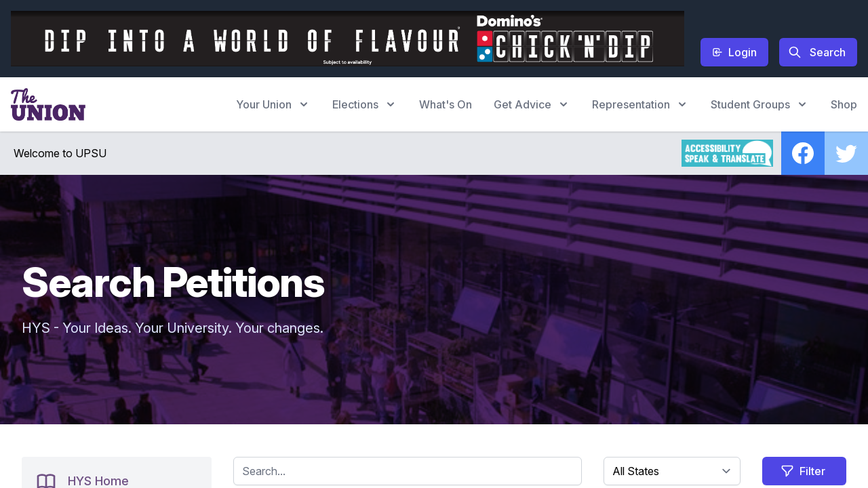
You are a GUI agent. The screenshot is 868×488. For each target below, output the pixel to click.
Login (734, 52)
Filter (803, 471)
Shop (844, 104)
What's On (446, 104)
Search (817, 52)
